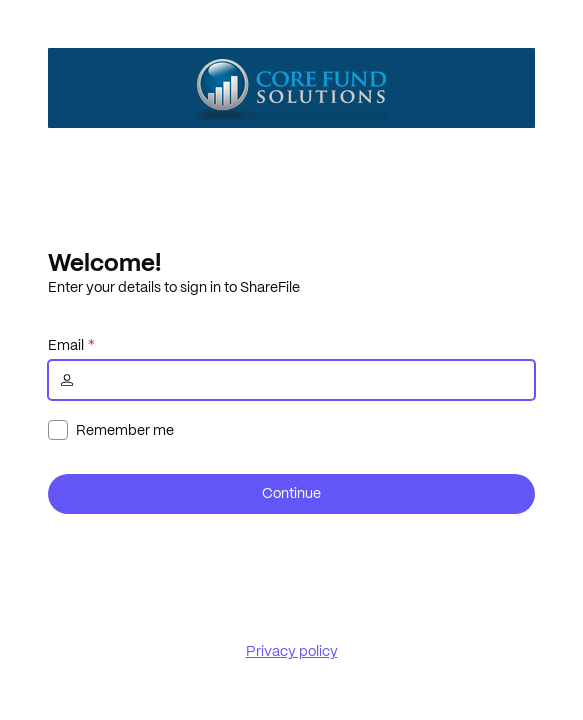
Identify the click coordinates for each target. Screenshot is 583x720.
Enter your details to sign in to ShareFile (174, 287)
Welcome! (104, 262)
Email (66, 345)
